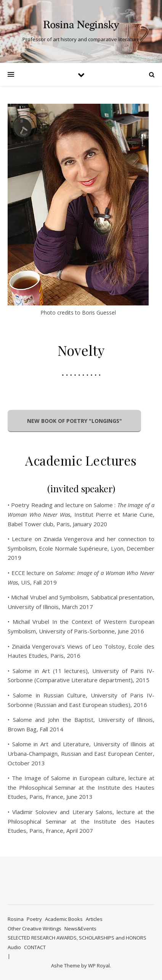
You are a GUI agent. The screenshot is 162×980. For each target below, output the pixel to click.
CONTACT (35, 947)
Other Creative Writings (34, 929)
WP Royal (99, 966)
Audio (14, 947)
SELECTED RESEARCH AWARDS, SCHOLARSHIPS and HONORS (77, 938)
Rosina (16, 919)
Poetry (34, 919)
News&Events (80, 929)
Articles (94, 919)
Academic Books (64, 919)
